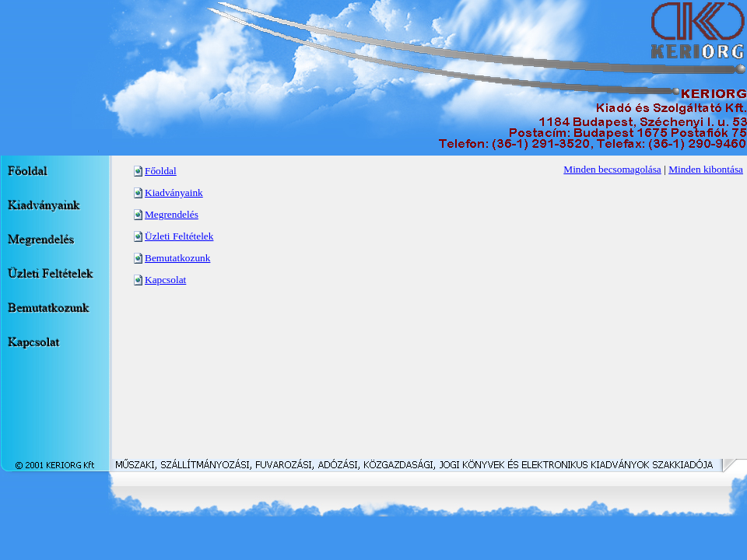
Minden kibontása (706, 169)
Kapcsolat (165, 280)
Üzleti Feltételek (179, 236)
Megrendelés (172, 214)
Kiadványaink (174, 192)
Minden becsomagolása (612, 169)
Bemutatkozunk (177, 258)
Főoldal (161, 171)
